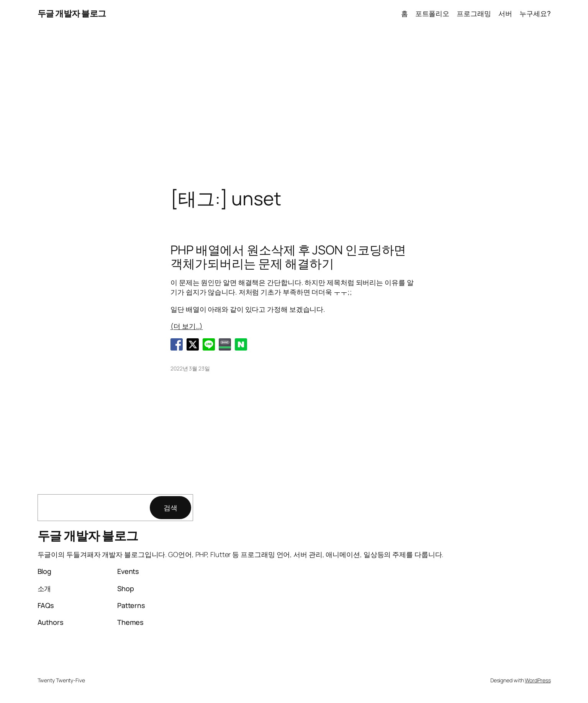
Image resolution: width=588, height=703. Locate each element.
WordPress (538, 680)
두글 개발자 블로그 (72, 13)
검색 (170, 508)
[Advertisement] (294, 108)
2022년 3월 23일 (190, 368)
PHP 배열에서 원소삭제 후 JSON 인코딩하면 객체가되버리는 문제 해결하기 (288, 257)
